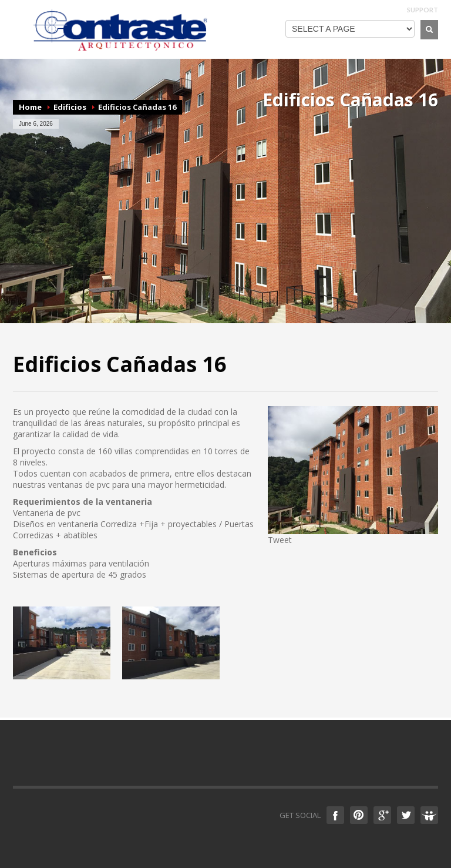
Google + (382, 815)
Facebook (335, 815)
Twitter (406, 815)
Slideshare (429, 815)
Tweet (280, 540)
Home (30, 107)
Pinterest (359, 815)
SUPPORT (423, 10)
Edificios (70, 107)
